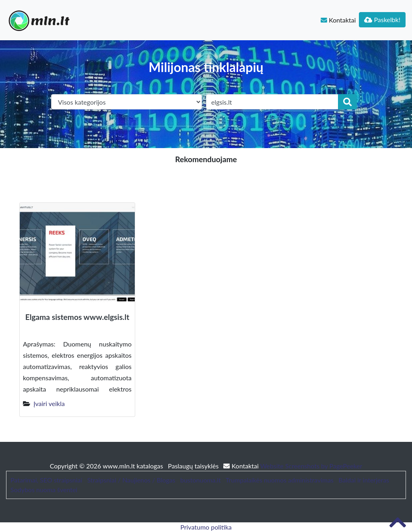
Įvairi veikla (49, 403)
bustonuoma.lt (201, 480)
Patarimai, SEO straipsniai (46, 480)
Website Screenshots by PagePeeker (311, 466)
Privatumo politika (206, 527)
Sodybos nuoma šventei (44, 490)
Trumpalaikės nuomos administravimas (280, 480)
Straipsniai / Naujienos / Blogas (131, 480)
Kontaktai (338, 20)
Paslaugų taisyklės (194, 466)
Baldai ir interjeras (364, 480)
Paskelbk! (382, 20)
